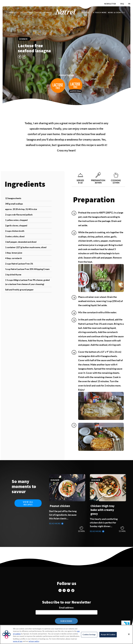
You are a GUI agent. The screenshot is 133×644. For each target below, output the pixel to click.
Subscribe (66, 621)
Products (14, 13)
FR (129, 4)
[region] (66, 634)
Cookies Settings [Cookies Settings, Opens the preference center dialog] (89, 635)
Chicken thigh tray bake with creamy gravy (102, 510)
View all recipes (28, 503)
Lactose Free (27, 13)
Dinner (23, 39)
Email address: (66, 608)
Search (124, 13)
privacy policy (34, 641)
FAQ (122, 4)
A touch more (100, 13)
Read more (55, 524)
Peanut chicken (60, 506)
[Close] (129, 634)
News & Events (115, 13)
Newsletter (110, 4)
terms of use (18, 641)
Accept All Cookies (108, 635)
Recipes (85, 13)
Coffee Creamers (43, 13)
